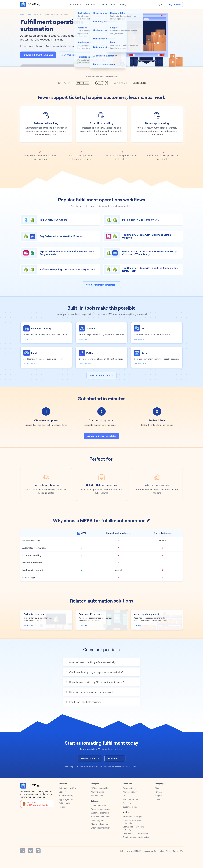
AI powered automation (101, 824)
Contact (158, 799)
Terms (175, 851)
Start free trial (69, 55)
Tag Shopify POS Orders (53, 220)
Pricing (62, 807)
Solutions (32, 15)
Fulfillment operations (100, 817)
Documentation (130, 788)
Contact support (131, 766)
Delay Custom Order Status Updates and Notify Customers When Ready (149, 253)
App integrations (66, 799)
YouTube (30, 851)
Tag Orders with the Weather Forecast (61, 236)
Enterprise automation (101, 828)
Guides (126, 796)
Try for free (175, 5)
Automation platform (68, 788)
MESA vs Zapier (97, 792)
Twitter (23, 851)
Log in (160, 5)
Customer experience (100, 813)
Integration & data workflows (135, 833)
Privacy (168, 851)
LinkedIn (38, 851)
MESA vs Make (97, 796)
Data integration (98, 820)
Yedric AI (63, 792)
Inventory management (101, 809)
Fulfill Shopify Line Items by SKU (141, 220)
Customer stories (130, 807)
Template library (66, 796)
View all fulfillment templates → (102, 285)
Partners (159, 792)
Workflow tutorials (131, 799)
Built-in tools (64, 803)
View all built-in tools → (102, 375)
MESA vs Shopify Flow (100, 788)
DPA (181, 851)
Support (158, 796)
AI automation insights (133, 817)
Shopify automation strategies (136, 837)
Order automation (99, 805)
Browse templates (90, 758)
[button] (103, 662)
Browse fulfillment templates (38, 55)
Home (23, 15)
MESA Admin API (130, 792)
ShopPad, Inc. (159, 851)
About (158, 788)
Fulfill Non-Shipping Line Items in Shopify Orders (67, 269)
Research (127, 803)
